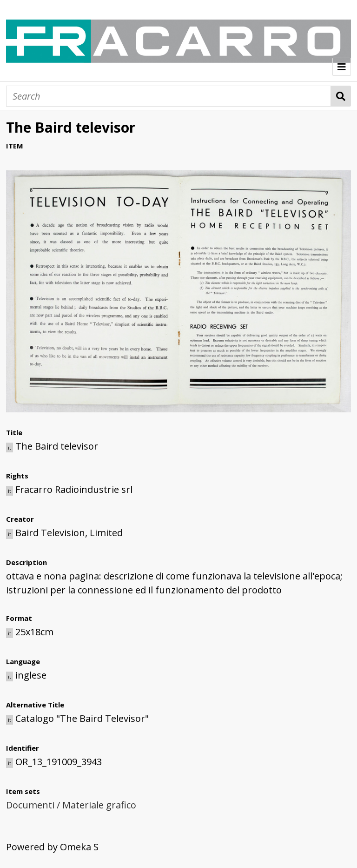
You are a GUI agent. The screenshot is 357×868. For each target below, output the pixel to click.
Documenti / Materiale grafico (71, 805)
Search (341, 96)
